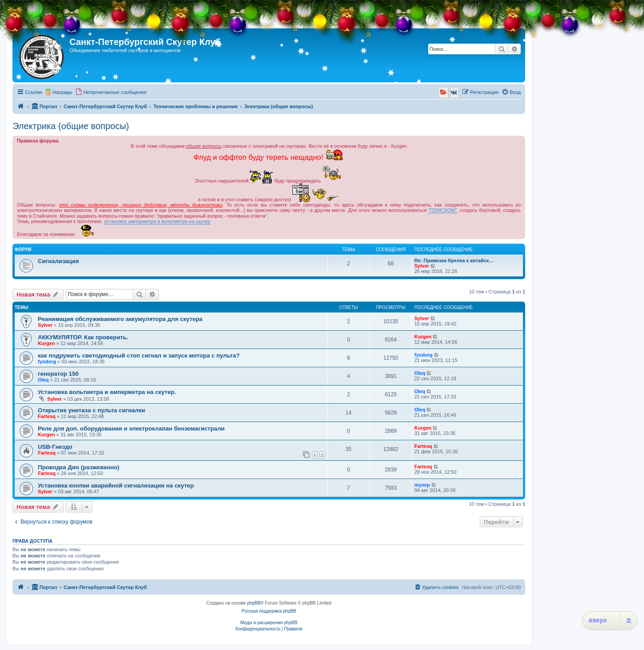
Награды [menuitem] (63, 92)
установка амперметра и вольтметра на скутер (157, 221)
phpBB (254, 603)
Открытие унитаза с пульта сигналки (91, 410)
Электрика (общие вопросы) (71, 126)
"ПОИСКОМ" (442, 210)
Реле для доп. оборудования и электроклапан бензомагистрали (131, 429)
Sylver (422, 266)
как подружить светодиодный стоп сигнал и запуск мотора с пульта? (139, 355)
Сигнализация (59, 261)
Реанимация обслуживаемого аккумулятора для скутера (120, 319)
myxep (422, 485)
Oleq (43, 380)
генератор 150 (58, 374)
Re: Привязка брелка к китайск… (454, 260)
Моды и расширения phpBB (269, 623)
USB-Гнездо (55, 447)
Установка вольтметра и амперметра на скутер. (107, 392)
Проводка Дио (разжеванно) (79, 467)
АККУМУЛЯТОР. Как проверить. (83, 337)
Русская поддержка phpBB (269, 611)
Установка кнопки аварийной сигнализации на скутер (116, 485)
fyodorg (47, 362)
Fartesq (47, 416)
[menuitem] (111, 92)
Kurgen (47, 343)
